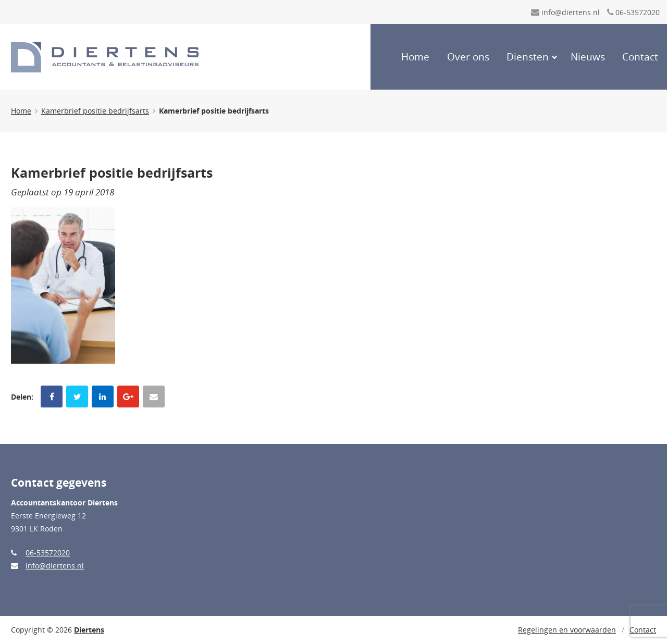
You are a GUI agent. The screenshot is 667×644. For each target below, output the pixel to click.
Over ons (468, 57)
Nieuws (588, 57)
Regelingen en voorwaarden (567, 630)
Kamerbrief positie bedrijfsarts (95, 111)
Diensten (528, 57)
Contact (640, 57)
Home (415, 57)
